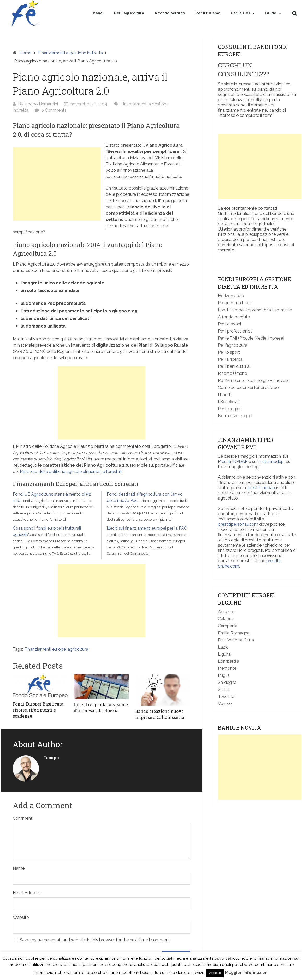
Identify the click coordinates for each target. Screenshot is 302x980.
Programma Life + (235, 303)
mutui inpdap (271, 462)
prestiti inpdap (261, 488)
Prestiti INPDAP (233, 462)
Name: (19, 868)
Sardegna (227, 682)
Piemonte (227, 668)
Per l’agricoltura (129, 13)
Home (25, 53)
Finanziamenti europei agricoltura (56, 649)
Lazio (223, 647)
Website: (21, 917)
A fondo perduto (170, 13)
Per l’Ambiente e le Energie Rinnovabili (254, 380)
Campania (228, 626)
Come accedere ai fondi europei (249, 388)
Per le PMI (243, 13)
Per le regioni (230, 409)
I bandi (224, 395)
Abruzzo (226, 612)
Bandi (98, 13)
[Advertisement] (57, 184)
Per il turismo (208, 13)
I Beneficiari (229, 402)
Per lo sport (229, 352)
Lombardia (229, 661)
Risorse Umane (232, 373)
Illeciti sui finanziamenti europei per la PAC (147, 528)
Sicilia (223, 689)
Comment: (23, 818)
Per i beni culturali (235, 366)
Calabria (226, 619)
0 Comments (54, 110)
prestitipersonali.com (238, 524)
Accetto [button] (215, 973)
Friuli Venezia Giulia (236, 640)
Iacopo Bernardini (41, 104)
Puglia (224, 675)
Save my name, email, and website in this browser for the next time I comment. (95, 940)
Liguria (224, 654)
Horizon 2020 (231, 296)
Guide (273, 13)
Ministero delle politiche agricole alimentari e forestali (71, 471)
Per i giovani (229, 324)
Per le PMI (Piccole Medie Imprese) (251, 338)
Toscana (226, 697)
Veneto (225, 704)
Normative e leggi (235, 416)
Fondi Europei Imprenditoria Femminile (255, 310)
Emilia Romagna (234, 633)
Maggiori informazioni (247, 973)
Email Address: (27, 893)
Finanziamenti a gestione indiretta (70, 53)
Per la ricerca (230, 359)
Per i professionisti (235, 331)
